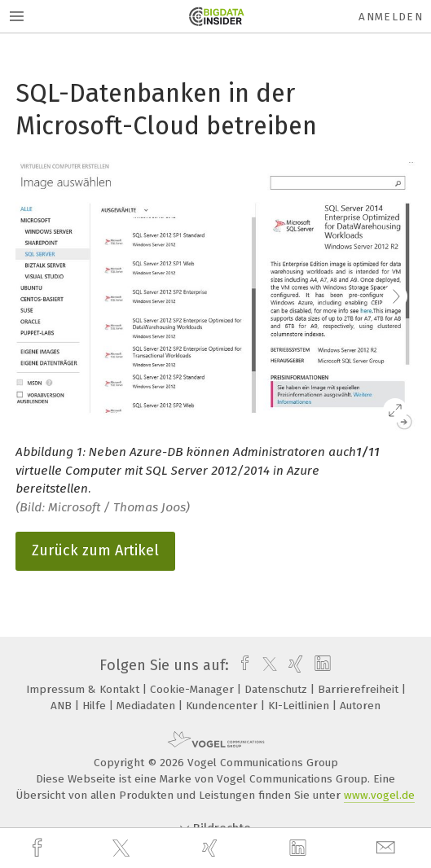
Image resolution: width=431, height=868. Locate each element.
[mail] (388, 848)
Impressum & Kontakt (84, 689)
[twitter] (123, 848)
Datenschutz (277, 689)
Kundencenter (223, 706)
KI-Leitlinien (300, 706)
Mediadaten (147, 706)
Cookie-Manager (194, 689)
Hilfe (96, 706)
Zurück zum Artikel (95, 550)
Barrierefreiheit (360, 689)
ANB (63, 706)
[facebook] (39, 848)
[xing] (212, 848)
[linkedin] (300, 848)
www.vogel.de (379, 795)
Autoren (360, 706)
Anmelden (391, 17)
